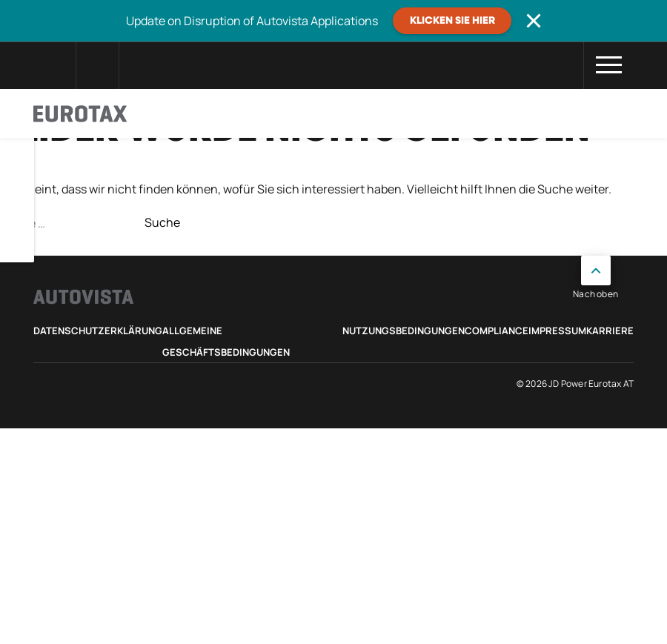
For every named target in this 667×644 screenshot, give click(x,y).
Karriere (610, 331)
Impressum (557, 331)
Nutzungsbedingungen (404, 331)
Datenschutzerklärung (98, 331)
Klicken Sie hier (452, 21)
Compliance (497, 331)
